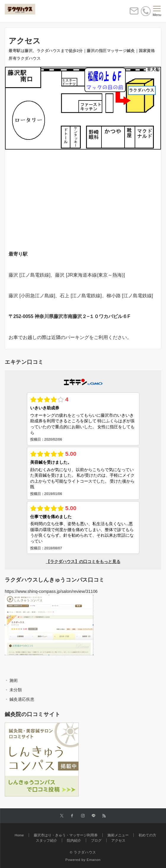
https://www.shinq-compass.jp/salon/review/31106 (51, 591)
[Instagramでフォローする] (83, 816)
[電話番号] (146, 11)
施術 (14, 680)
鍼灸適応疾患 (22, 699)
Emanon (94, 860)
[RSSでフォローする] (104, 816)
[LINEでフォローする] (94, 816)
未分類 (16, 690)
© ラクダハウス (83, 852)
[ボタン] (134, 13)
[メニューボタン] (157, 11)
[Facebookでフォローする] (72, 816)
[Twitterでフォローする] (62, 816)
